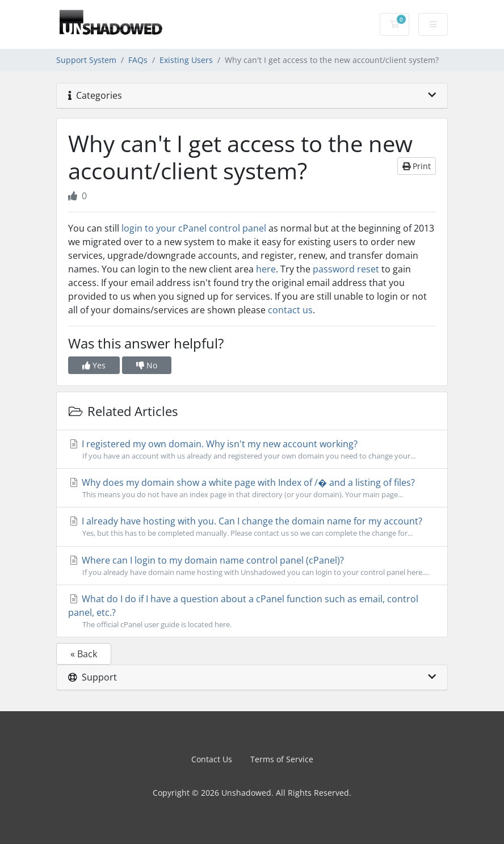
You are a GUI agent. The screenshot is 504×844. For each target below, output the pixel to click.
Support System (86, 60)
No (147, 365)
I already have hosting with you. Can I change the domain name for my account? (252, 527)
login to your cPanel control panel (194, 228)
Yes (94, 365)
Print (417, 166)
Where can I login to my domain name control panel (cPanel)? (252, 566)
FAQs (138, 60)
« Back (84, 654)
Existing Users (186, 60)
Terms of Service (282, 759)
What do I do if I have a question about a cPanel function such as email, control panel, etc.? (252, 611)
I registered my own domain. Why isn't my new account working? (252, 450)
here (266, 269)
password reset (346, 269)
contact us (290, 310)
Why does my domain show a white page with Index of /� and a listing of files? (252, 488)
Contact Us (212, 759)
